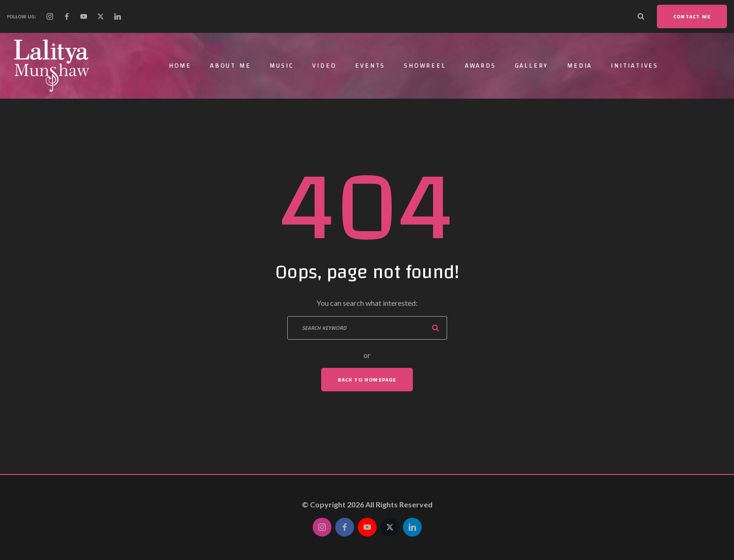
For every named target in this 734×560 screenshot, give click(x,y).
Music (281, 66)
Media (580, 66)
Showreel (425, 66)
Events (370, 66)
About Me (230, 66)
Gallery (532, 66)
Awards (481, 66)
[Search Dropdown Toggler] (641, 16)
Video (324, 66)
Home (180, 66)
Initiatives (635, 66)
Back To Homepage (367, 380)
